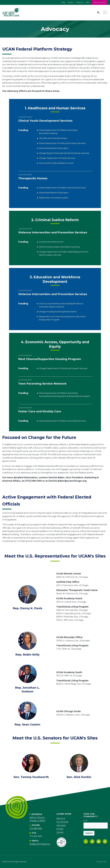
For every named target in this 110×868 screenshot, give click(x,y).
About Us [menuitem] (61, 818)
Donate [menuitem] (60, 829)
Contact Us (79, 2)
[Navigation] (106, 13)
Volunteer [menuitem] (61, 825)
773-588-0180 (36, 828)
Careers (70, 2)
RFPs (87, 2)
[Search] (98, 13)
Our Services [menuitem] (62, 822)
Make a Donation (100, 2)
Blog (63, 2)
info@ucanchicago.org (40, 844)
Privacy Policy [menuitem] (102, 862)
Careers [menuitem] (60, 832)
